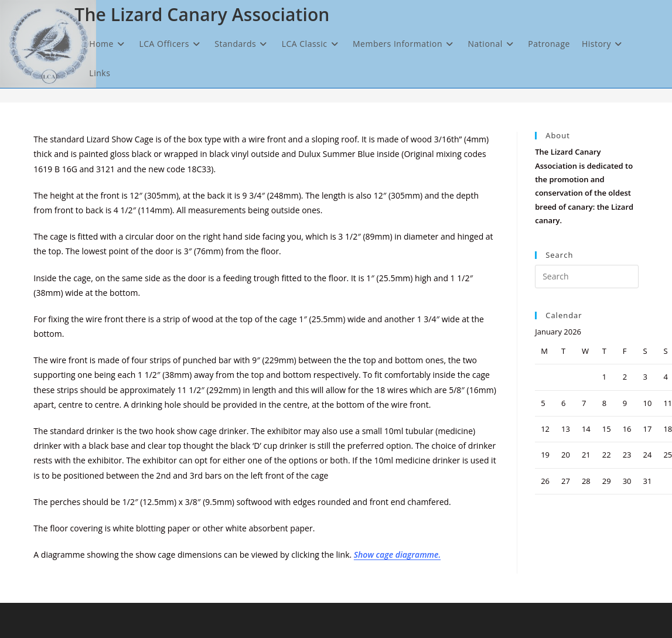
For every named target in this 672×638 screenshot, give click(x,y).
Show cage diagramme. (397, 555)
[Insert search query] (586, 277)
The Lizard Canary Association (202, 14)
